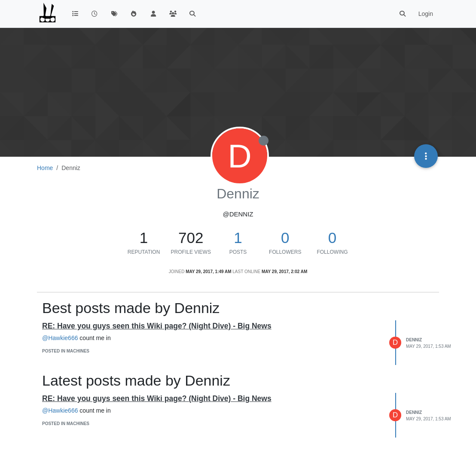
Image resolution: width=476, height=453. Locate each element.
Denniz (414, 340)
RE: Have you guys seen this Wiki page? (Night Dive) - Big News (157, 326)
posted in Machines (66, 351)
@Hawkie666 (60, 338)
